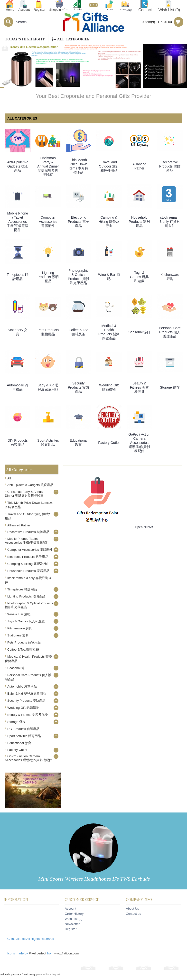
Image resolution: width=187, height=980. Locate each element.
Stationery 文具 (18, 332)
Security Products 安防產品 (79, 387)
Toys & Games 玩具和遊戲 (139, 277)
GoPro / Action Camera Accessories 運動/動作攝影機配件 (139, 443)
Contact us (133, 914)
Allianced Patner (139, 166)
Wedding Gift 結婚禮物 (109, 387)
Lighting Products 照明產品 (48, 277)
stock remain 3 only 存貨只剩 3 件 (170, 222)
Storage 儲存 (170, 387)
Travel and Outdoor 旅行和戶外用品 (109, 166)
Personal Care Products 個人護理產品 (170, 332)
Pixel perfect (37, 953)
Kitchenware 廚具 (170, 277)
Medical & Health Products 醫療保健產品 (109, 332)
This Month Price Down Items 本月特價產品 (78, 166)
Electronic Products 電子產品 (79, 222)
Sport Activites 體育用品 (48, 443)
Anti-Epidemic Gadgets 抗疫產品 (18, 166)
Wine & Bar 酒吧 (109, 277)
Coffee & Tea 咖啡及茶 (78, 332)
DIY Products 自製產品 (18, 443)
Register (71, 929)
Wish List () (74, 919)
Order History (74, 914)
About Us (132, 909)
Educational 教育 (79, 443)
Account (70, 909)
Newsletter (72, 924)
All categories (22, 118)
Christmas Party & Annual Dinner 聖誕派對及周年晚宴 (48, 166)
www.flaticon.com (66, 953)
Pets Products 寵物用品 (48, 332)
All (9, 478)
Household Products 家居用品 (139, 222)
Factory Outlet (109, 443)
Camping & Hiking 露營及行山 (109, 222)
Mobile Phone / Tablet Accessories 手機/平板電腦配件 (18, 222)
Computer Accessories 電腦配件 (48, 222)
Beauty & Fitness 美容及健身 (139, 387)
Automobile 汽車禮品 (18, 387)
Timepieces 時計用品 (18, 277)
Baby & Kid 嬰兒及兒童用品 (48, 387)
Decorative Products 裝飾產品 (170, 166)
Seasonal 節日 (139, 332)
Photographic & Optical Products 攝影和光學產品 (79, 277)
